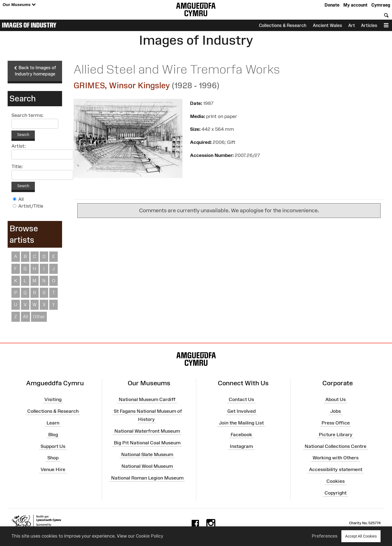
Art (352, 25)
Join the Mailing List (241, 423)
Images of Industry (29, 25)
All (21, 199)
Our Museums (19, 5)
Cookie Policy (150, 536)
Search (23, 135)
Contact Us (241, 399)
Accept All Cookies (361, 536)
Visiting (53, 399)
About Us (336, 399)
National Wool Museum (147, 466)
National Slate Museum (147, 454)
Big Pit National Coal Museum (147, 443)
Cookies (336, 481)
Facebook (241, 435)
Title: (17, 166)
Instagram (241, 446)
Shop (53, 458)
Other (39, 317)
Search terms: (27, 115)
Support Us (53, 446)
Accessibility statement (336, 469)
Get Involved (241, 411)
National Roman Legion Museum (147, 478)
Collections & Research (283, 25)
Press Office (336, 423)
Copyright (336, 493)
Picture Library (336, 435)
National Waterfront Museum (147, 431)
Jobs (336, 411)
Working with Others (336, 458)
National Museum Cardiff (147, 399)
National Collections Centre (336, 446)
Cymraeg (381, 5)
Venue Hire (53, 469)
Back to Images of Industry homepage (35, 71)
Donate (332, 5)
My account (355, 5)
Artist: (19, 146)
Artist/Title (31, 206)
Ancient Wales (327, 25)
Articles (369, 25)
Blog (53, 435)
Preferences (325, 536)
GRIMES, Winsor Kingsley (122, 85)
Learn (53, 423)
